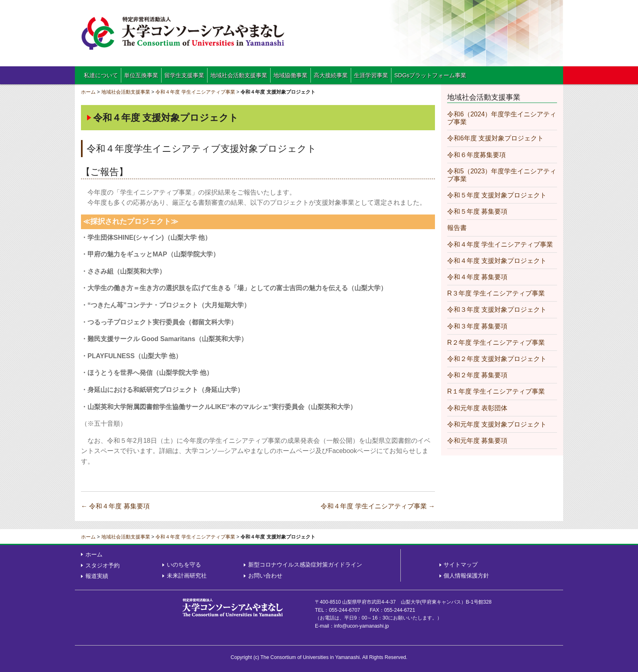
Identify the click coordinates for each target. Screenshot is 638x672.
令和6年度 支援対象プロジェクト (495, 138)
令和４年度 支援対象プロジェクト (497, 261)
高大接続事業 (331, 75)
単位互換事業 (141, 75)
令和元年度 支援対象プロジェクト (497, 424)
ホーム (88, 92)
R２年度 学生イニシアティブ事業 (496, 343)
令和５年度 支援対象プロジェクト (497, 195)
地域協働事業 (291, 75)
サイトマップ (461, 565)
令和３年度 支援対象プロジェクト (497, 310)
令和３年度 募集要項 (477, 326)
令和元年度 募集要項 (477, 441)
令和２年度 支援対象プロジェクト (497, 359)
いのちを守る (184, 565)
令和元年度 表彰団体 (477, 408)
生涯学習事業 (371, 75)
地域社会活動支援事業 (239, 75)
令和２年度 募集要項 (477, 375)
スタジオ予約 (103, 565)
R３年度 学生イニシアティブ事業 (496, 293)
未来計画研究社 (187, 576)
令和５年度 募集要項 (477, 211)
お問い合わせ (265, 576)
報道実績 (97, 576)
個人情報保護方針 (466, 576)
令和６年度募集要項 (476, 155)
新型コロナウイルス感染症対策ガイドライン (305, 565)
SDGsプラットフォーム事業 (430, 75)
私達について (101, 75)
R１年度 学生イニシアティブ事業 (496, 391)
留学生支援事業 (184, 75)
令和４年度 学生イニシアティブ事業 (195, 92)
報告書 (457, 228)
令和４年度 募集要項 (115, 506)
